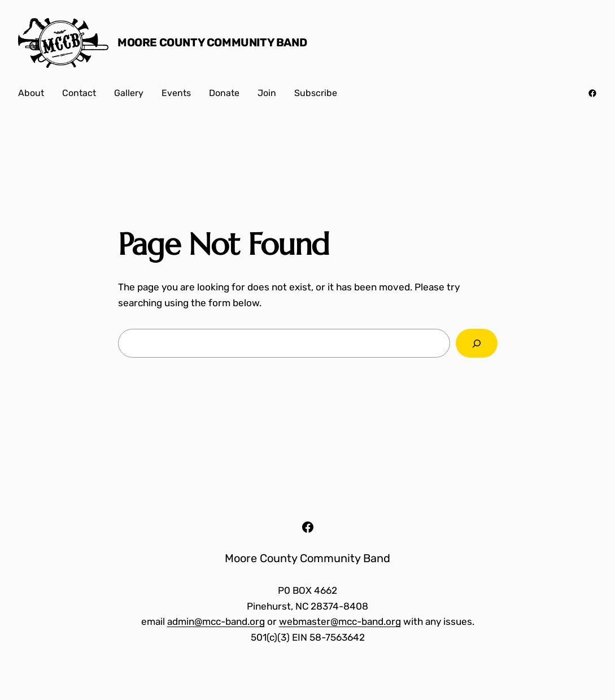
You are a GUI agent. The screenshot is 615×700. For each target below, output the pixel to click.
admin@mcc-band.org (216, 621)
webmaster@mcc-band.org (340, 621)
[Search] (477, 343)
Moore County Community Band (212, 42)
